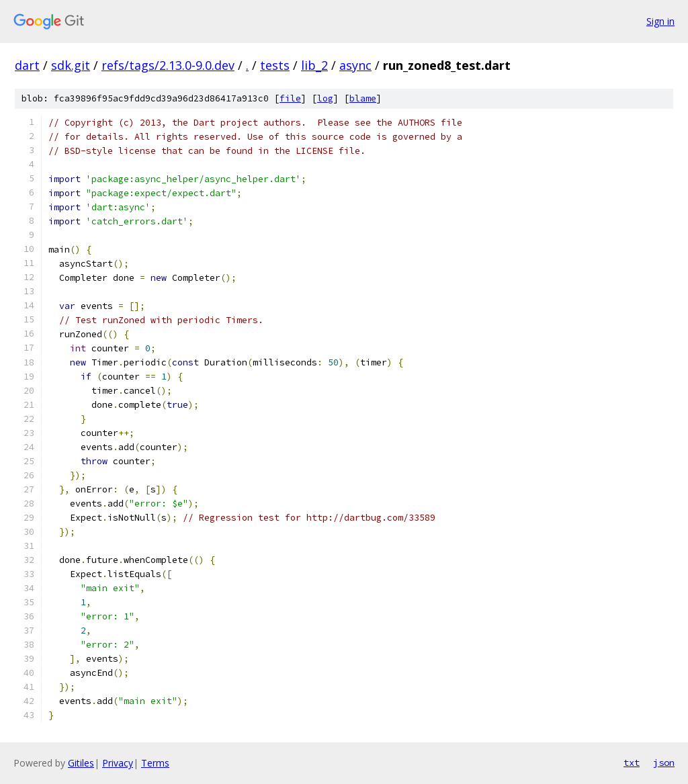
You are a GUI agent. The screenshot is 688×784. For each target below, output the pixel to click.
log (325, 98)
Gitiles (81, 763)
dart (27, 65)
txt (632, 763)
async (355, 65)
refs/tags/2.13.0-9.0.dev (168, 65)
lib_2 (314, 65)
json (664, 763)
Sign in (660, 21)
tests (275, 65)
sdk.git (71, 65)
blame (363, 98)
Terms (155, 763)
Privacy (118, 763)
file (290, 98)
